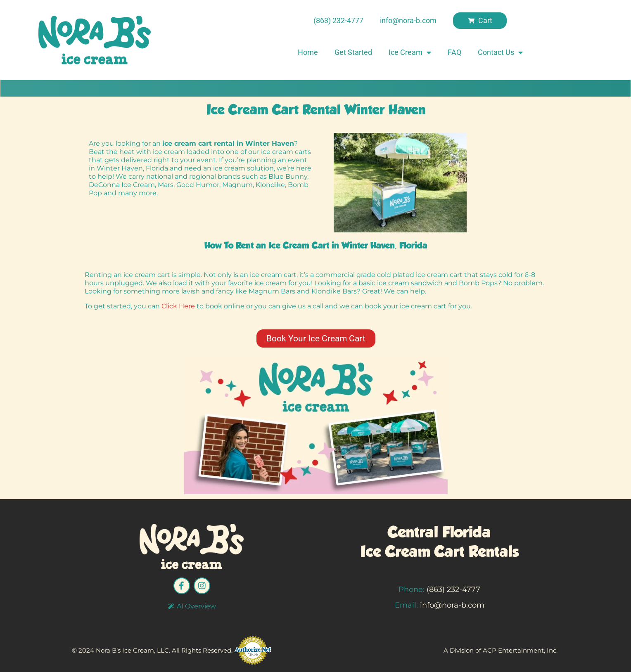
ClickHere (179, 306)
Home (308, 52)
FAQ (454, 52)
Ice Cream (410, 52)
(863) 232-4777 (453, 589)
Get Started (353, 52)
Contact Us (500, 52)
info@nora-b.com (452, 605)
